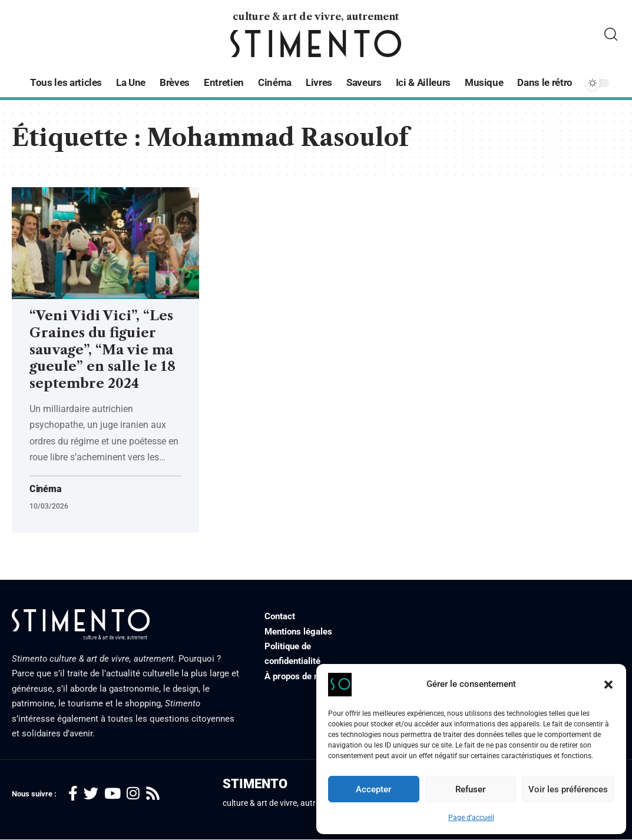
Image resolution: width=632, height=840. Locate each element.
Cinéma (45, 489)
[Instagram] (133, 794)
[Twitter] (91, 794)
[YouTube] (112, 794)
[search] (611, 34)
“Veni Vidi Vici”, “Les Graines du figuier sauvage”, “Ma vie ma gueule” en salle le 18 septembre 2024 (102, 349)
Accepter (373, 789)
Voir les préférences (568, 789)
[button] (608, 685)
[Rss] (153, 794)
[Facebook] (73, 794)
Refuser (470, 789)
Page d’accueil (471, 818)
